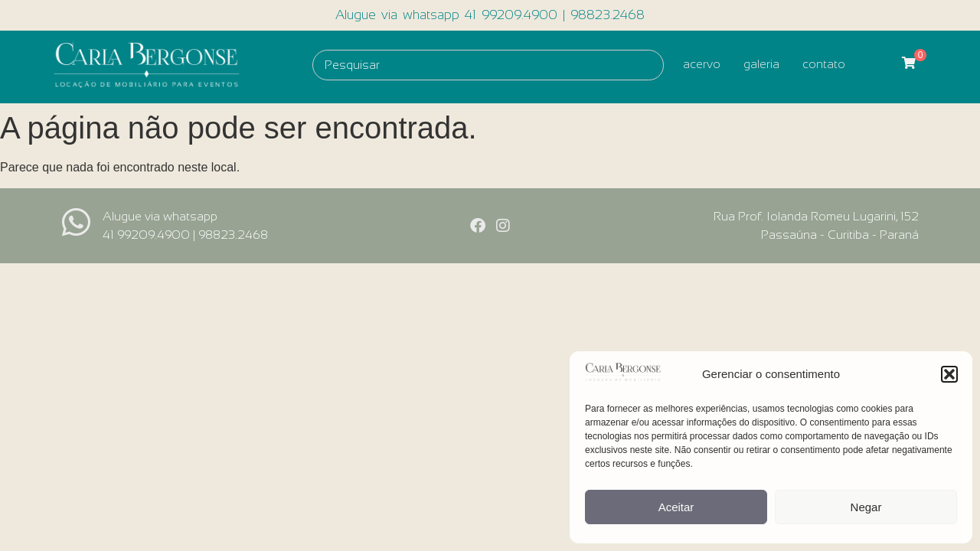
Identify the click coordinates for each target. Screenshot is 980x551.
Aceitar (676, 507)
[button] (949, 374)
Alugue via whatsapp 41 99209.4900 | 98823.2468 (490, 15)
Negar (866, 507)
